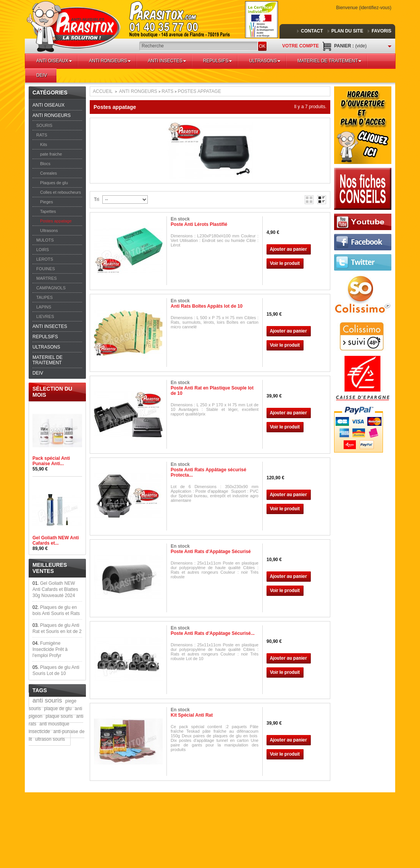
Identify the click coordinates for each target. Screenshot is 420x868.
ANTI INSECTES (167, 61)
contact (312, 31)
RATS (42, 135)
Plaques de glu (54, 183)
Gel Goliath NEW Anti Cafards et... (56, 540)
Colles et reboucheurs (61, 192)
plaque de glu (58, 709)
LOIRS (43, 250)
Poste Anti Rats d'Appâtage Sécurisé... (213, 633)
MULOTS (45, 240)
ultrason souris (50, 739)
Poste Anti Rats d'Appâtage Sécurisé (211, 552)
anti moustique (54, 724)
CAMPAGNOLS (51, 288)
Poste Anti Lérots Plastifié (199, 224)
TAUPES (44, 297)
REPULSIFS (218, 61)
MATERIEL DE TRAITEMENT (330, 61)
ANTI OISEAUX (54, 61)
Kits (44, 144)
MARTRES (47, 278)
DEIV (42, 75)
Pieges (47, 202)
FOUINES (46, 269)
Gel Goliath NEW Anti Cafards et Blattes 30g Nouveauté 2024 (55, 589)
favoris (381, 31)
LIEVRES (45, 316)
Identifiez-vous (375, 8)
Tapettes (48, 211)
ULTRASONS (265, 61)
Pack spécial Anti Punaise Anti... (51, 461)
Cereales (48, 173)
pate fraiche (51, 154)
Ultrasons (49, 230)
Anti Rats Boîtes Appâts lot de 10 (207, 306)
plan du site (347, 31)
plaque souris (59, 716)
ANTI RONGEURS (110, 61)
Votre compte (300, 46)
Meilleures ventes (50, 568)
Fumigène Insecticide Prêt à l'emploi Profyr (50, 649)
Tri (97, 200)
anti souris (47, 700)
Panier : (350, 46)
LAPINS (44, 307)
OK (262, 46)
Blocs (45, 164)
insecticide (39, 732)
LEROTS (45, 259)
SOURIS (44, 125)
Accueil (103, 91)
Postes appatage (56, 221)
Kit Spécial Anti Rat (192, 715)
